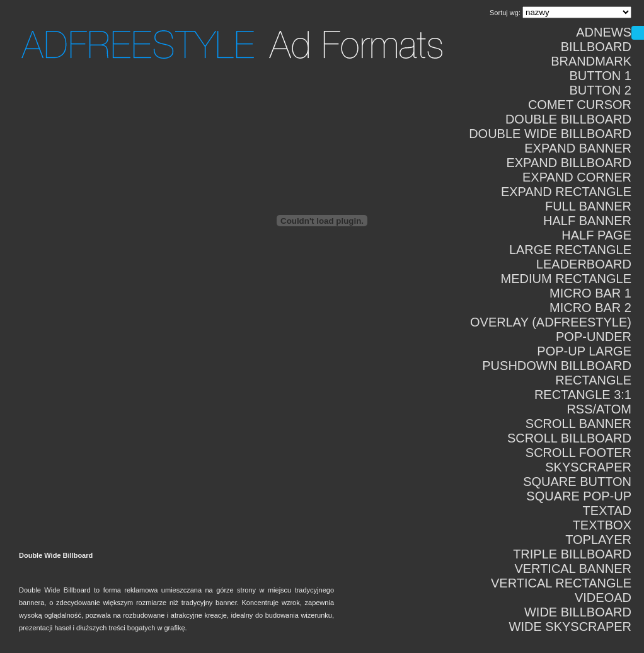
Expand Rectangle (566, 192)
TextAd (607, 511)
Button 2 (600, 90)
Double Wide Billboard (550, 134)
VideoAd (603, 598)
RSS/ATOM (599, 409)
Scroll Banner (578, 424)
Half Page (596, 235)
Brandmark (591, 61)
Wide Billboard (578, 612)
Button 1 (600, 76)
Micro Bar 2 (590, 308)
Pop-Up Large (584, 351)
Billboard (596, 47)
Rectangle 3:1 (583, 395)
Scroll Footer (578, 453)
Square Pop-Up (579, 496)
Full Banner (588, 206)
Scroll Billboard (569, 438)
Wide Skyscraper (570, 627)
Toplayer (598, 540)
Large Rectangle (570, 250)
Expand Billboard (569, 163)
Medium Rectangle (566, 279)
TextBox (602, 525)
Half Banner (587, 221)
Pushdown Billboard (557, 366)
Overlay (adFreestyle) (551, 322)
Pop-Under (594, 337)
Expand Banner (578, 148)
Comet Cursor (580, 105)
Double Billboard (568, 119)
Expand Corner (577, 177)
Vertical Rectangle (561, 583)
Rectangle (593, 380)
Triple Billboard (572, 554)
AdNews (604, 32)
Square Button (577, 482)
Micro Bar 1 (590, 293)
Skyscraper (588, 467)
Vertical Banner (573, 569)
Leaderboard (584, 264)
